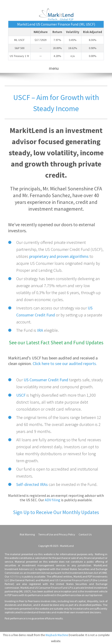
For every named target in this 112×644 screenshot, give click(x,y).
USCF (21, 395)
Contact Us (85, 534)
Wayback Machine (57, 635)
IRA (40, 330)
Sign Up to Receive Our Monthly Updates (56, 512)
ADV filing (53, 500)
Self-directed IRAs (32, 484)
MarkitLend (67, 546)
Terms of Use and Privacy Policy (57, 534)
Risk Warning (27, 534)
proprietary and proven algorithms (59, 256)
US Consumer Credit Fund (46, 380)
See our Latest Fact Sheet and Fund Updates (56, 342)
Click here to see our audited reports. (65, 363)
